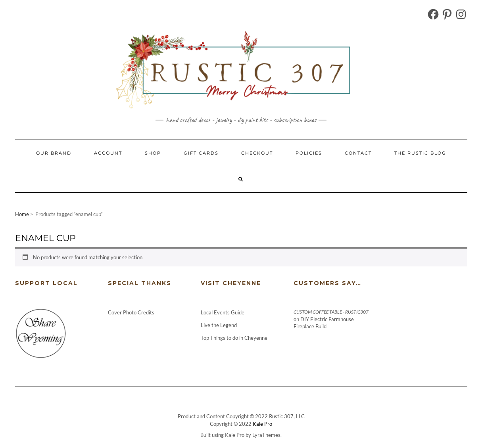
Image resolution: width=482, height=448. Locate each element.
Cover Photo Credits (131, 312)
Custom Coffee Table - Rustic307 (331, 312)
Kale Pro (262, 424)
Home (22, 214)
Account (108, 153)
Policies (309, 153)
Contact (358, 153)
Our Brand (54, 153)
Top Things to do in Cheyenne (235, 338)
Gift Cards (201, 153)
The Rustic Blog (420, 153)
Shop (153, 153)
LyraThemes (266, 435)
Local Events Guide (223, 312)
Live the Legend (219, 325)
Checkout (257, 153)
